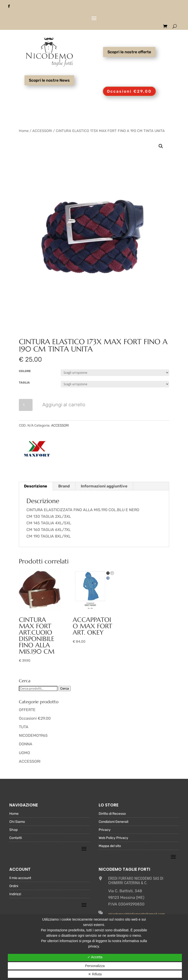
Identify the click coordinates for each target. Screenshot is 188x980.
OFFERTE (27, 710)
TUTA (24, 727)
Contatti (16, 838)
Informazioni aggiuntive (104, 486)
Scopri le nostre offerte (129, 52)
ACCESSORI (42, 131)
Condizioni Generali (113, 822)
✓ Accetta (95, 957)
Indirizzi (15, 894)
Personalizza (95, 966)
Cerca (65, 688)
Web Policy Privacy (113, 838)
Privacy (105, 830)
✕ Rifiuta (95, 974)
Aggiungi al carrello (64, 405)
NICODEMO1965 (33, 735)
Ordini (14, 886)
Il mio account (20, 878)
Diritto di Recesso (112, 814)
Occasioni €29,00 (129, 91)
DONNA (26, 744)
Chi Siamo (17, 822)
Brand (64, 486)
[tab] (36, 486)
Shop (13, 830)
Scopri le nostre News (49, 80)
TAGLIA (24, 383)
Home (24, 131)
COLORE (25, 371)
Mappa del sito (110, 846)
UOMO (24, 753)
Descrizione (36, 486)
